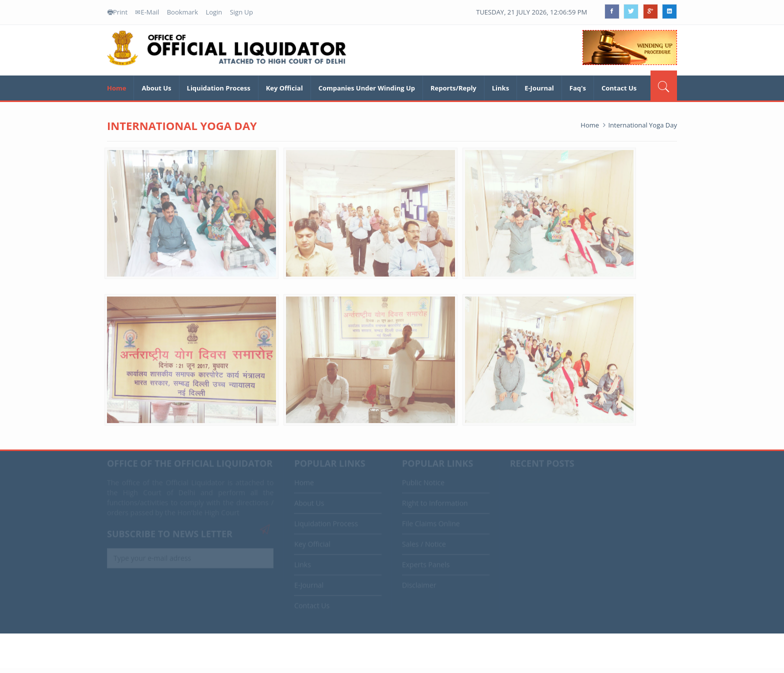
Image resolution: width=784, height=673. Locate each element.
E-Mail (147, 12)
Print (117, 12)
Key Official (284, 88)
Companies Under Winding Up (367, 88)
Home (116, 88)
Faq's (578, 88)
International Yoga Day (642, 125)
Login (214, 12)
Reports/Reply (453, 88)
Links (500, 88)
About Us (156, 88)
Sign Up (241, 12)
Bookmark (182, 12)
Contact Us (619, 88)
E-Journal (539, 88)
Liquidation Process (219, 88)
